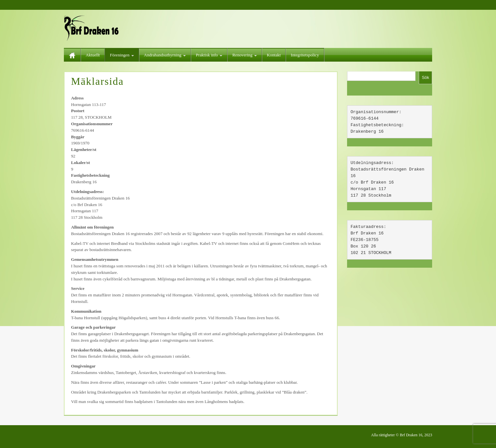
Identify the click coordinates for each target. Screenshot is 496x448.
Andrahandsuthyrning (165, 55)
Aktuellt (93, 55)
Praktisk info (209, 55)
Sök (425, 77)
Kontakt (274, 55)
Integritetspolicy (305, 55)
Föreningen (122, 55)
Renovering (245, 55)
